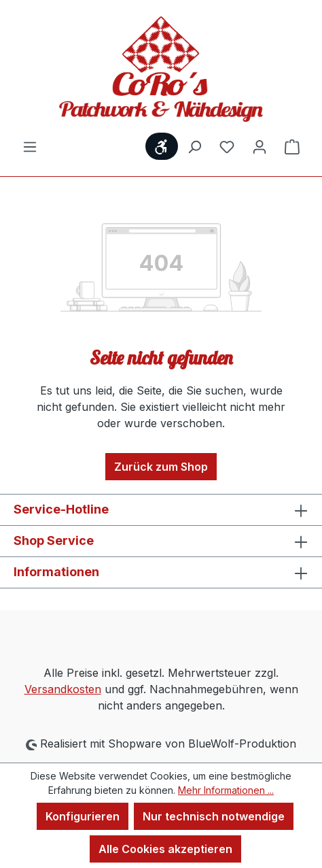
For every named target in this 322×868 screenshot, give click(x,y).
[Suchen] (194, 146)
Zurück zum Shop (161, 467)
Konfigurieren (83, 816)
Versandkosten (63, 689)
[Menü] (30, 146)
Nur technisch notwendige (214, 816)
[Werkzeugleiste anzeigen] (162, 146)
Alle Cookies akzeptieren (165, 849)
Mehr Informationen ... (226, 790)
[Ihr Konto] (260, 146)
